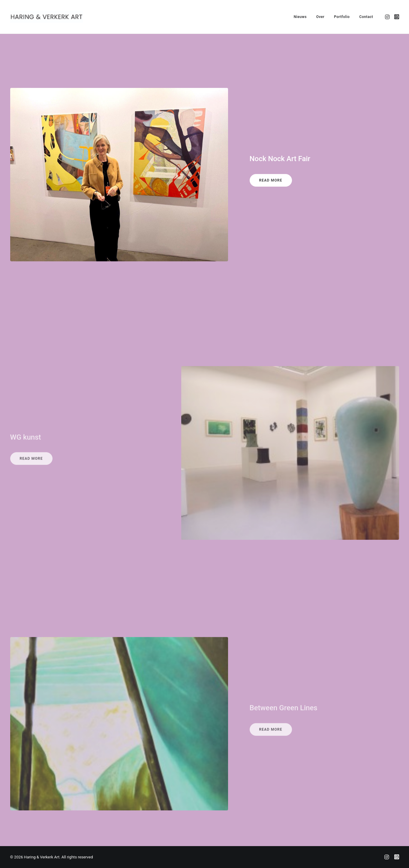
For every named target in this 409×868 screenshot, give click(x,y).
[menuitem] (300, 17)
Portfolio (342, 17)
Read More (271, 183)
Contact (366, 17)
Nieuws (300, 17)
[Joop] (397, 858)
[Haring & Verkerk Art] (47, 17)
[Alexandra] (387, 858)
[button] (388, 17)
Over (320, 17)
